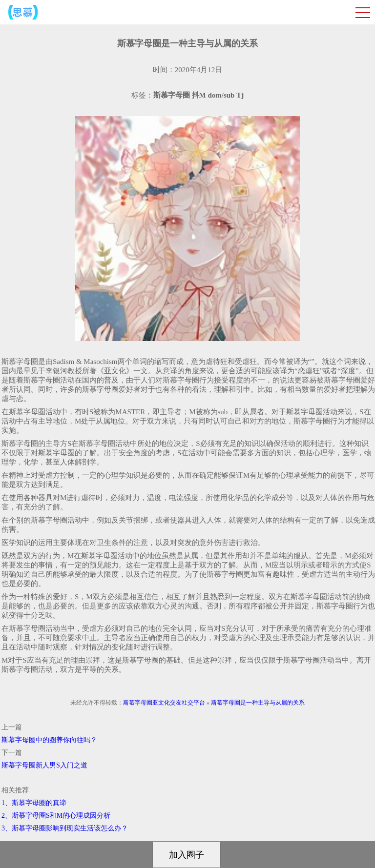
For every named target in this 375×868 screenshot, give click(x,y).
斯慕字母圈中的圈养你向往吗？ (49, 740)
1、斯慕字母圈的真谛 (34, 803)
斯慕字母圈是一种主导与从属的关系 (258, 703)
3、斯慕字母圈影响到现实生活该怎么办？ (65, 828)
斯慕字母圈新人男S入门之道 (44, 765)
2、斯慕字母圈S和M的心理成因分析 (56, 816)
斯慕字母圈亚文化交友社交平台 (164, 703)
